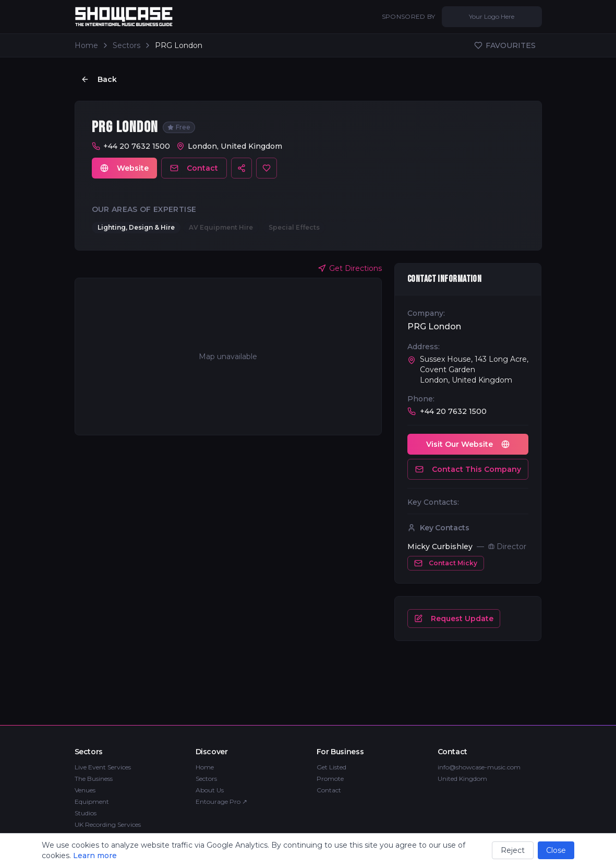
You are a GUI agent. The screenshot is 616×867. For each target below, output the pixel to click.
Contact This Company (468, 470)
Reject (513, 850)
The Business (94, 779)
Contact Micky (446, 564)
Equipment (92, 801)
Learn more (95, 856)
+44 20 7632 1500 (137, 147)
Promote (330, 779)
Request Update (454, 619)
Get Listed (331, 767)
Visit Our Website (468, 445)
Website (124, 169)
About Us (210, 790)
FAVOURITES (505, 45)
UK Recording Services (108, 824)
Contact (194, 169)
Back (99, 79)
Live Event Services (103, 767)
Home (86, 45)
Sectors (126, 45)
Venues (85, 790)
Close (556, 850)
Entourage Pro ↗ (221, 801)
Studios (86, 813)
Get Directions (350, 269)
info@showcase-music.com (479, 767)
